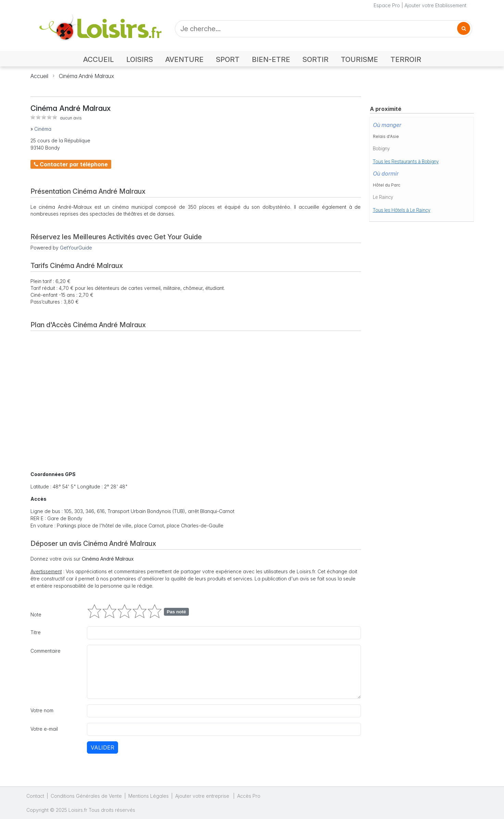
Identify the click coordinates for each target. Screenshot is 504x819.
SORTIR (315, 59)
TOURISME (359, 59)
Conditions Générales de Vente (86, 796)
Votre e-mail (44, 729)
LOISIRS (140, 59)
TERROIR (406, 59)
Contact (35, 796)
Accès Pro (249, 796)
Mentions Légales (148, 796)
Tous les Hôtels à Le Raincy (402, 210)
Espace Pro (387, 5)
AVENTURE (184, 59)
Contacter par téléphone (71, 164)
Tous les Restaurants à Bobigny (406, 162)
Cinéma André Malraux (86, 76)
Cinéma (43, 129)
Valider (102, 747)
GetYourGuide (76, 248)
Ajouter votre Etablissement (435, 5)
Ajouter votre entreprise (203, 796)
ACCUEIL (99, 59)
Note (36, 615)
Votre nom (42, 710)
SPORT (228, 59)
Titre (36, 632)
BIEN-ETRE (271, 59)
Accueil (39, 76)
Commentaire (46, 651)
